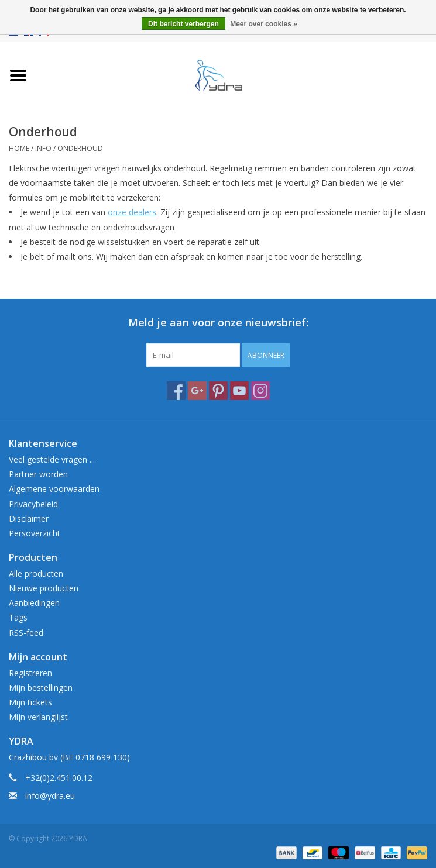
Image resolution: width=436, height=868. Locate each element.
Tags (18, 617)
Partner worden (38, 474)
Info (43, 148)
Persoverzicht (35, 533)
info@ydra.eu (50, 796)
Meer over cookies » (264, 24)
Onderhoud (80, 148)
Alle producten (36, 573)
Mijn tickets (30, 702)
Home (19, 148)
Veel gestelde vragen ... (52, 459)
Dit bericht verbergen (183, 24)
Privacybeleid (33, 504)
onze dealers (132, 212)
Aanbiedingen (34, 603)
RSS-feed (26, 633)
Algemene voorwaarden (54, 489)
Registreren (30, 673)
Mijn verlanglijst (38, 717)
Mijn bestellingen (41, 688)
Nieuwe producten (44, 588)
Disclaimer (29, 519)
